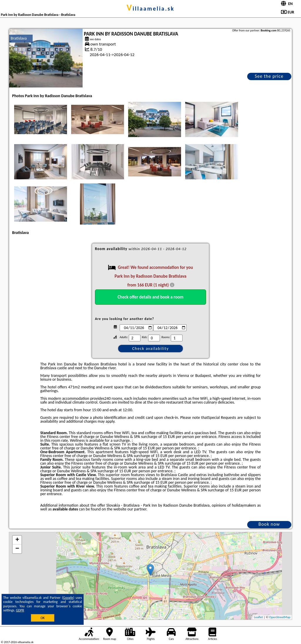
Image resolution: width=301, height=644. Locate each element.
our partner (137, 509)
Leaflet (258, 617)
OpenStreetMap (280, 617)
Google (68, 598)
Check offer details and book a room (150, 297)
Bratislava (19, 38)
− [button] (17, 549)
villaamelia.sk (150, 9)
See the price (269, 76)
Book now (269, 524)
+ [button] (17, 540)
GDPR (20, 610)
